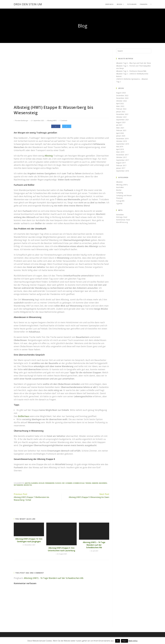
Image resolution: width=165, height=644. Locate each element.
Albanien (119, 185)
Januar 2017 (121, 171)
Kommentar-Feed (123, 222)
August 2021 (121, 125)
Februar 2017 (122, 168)
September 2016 (123, 173)
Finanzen (120, 201)
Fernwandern (50, 483)
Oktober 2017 (122, 160)
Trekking (88, 483)
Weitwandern (18, 485)
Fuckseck (58, 483)
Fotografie (120, 203)
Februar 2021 (122, 133)
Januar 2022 (121, 114)
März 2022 (120, 109)
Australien (120, 190)
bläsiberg (35, 483)
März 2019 (120, 155)
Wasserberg (103, 483)
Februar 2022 (122, 111)
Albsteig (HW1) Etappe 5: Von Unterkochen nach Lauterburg (61, 549)
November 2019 (123, 141)
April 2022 (120, 106)
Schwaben (69, 483)
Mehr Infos (133, 641)
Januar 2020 (121, 138)
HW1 (63, 483)
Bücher (119, 193)
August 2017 (121, 165)
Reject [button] (124, 641)
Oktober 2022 (122, 103)
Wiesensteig (28, 485)
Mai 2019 (120, 149)
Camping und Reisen (124, 198)
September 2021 (123, 122)
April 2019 (120, 152)
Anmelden (120, 217)
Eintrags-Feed (122, 220)
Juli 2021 (120, 128)
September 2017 (123, 163)
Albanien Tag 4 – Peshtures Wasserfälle (132, 74)
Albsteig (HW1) (52, 121)
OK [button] (118, 641)
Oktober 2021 (122, 119)
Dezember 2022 (123, 98)
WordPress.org (122, 225)
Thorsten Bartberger (21, 121)
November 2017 (123, 157)
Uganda (119, 206)
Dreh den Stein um (28, 4)
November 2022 (123, 101)
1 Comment (63, 121)
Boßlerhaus (24, 416)
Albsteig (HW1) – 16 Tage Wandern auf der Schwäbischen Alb (94, 545)
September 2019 (123, 146)
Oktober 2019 (122, 144)
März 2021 (120, 130)
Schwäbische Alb (79, 483)
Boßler (42, 483)
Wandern (95, 483)
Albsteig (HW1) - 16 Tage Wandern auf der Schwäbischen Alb (54, 578)
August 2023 (121, 95)
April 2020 (120, 136)
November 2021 (123, 117)
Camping (120, 195)
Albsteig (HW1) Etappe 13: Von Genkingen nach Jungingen (29, 540)
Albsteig (49, 156)
